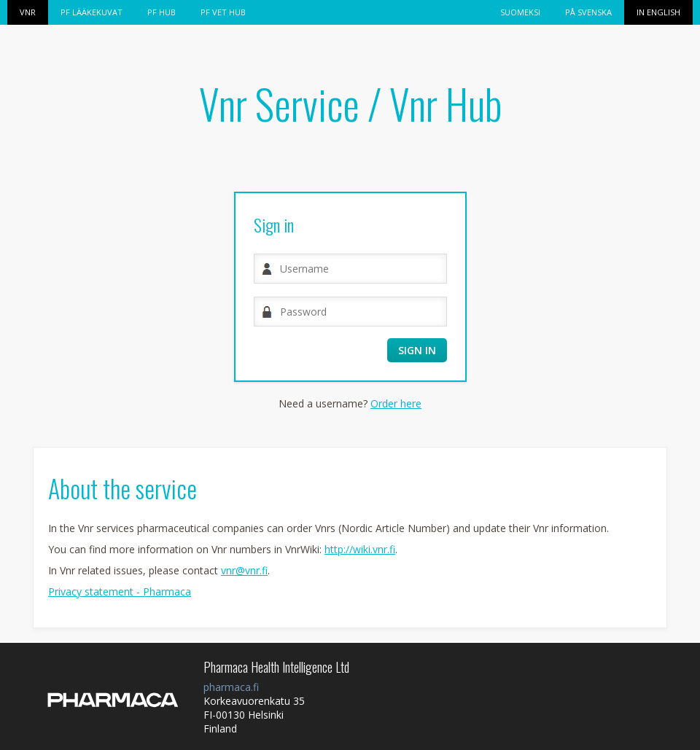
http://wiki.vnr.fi (360, 549)
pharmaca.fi (231, 687)
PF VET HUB (223, 12)
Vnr (28, 12)
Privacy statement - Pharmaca (120, 591)
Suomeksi (520, 12)
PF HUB (162, 12)
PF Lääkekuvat (92, 12)
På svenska (588, 12)
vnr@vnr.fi (244, 570)
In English (658, 12)
